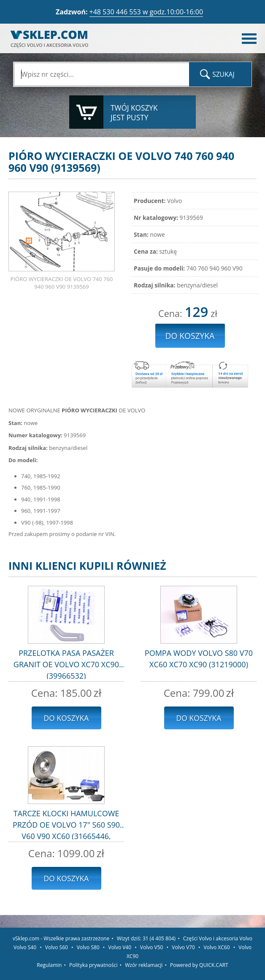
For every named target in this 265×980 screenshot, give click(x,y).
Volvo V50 (152, 947)
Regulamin (49, 965)
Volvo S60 (57, 947)
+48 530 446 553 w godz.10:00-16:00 (146, 12)
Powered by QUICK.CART (199, 965)
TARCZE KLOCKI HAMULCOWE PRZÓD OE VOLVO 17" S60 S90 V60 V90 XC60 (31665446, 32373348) (66, 824)
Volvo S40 (25, 947)
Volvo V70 (183, 947)
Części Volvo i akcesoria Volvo (218, 938)
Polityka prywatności (93, 965)
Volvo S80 (88, 947)
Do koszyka (66, 718)
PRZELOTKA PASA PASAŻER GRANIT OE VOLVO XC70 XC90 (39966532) (66, 663)
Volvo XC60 (217, 947)
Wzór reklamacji (144, 965)
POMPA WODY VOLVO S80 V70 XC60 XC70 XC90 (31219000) (199, 659)
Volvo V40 (120, 947)
